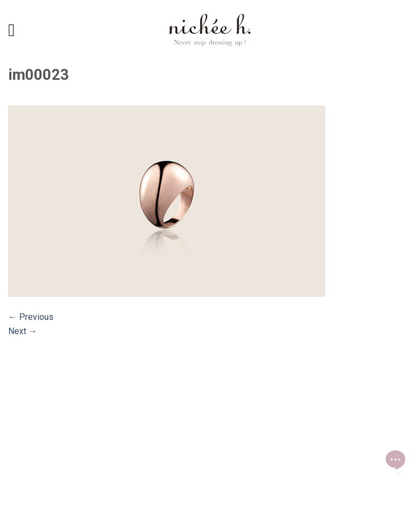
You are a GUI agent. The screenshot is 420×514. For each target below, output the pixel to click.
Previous (31, 317)
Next (23, 331)
